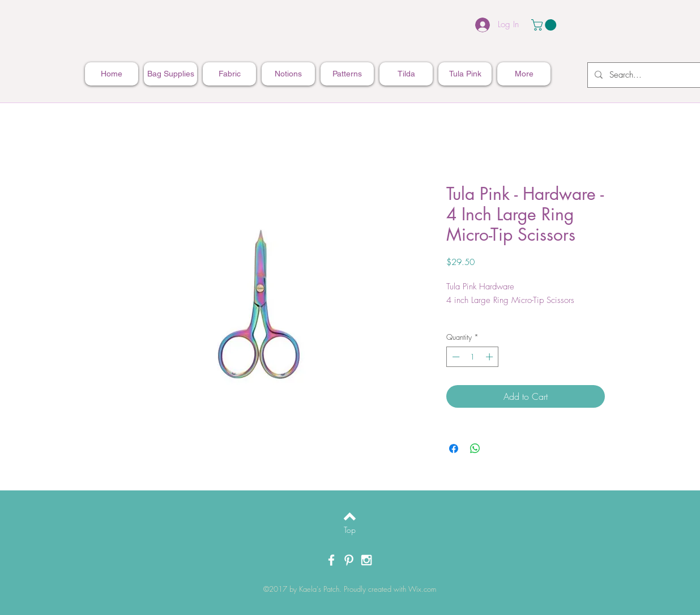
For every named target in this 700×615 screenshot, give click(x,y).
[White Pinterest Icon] (349, 560)
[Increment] (490, 357)
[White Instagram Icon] (366, 560)
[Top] (350, 530)
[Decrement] (455, 357)
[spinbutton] (473, 357)
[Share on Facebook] (454, 449)
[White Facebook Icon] (331, 560)
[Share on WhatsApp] (475, 449)
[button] (545, 25)
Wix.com (422, 589)
